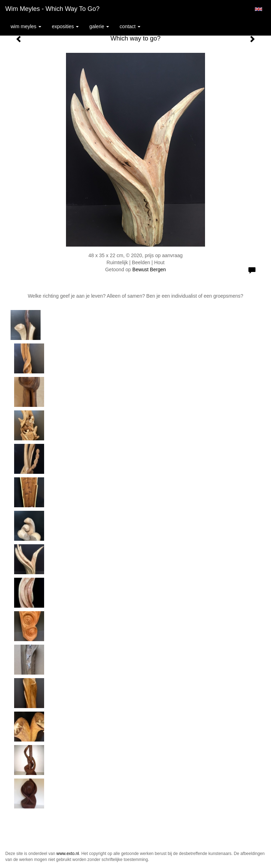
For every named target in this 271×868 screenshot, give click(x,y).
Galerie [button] (99, 26)
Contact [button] (130, 26)
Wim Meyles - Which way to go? (52, 9)
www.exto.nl (68, 854)
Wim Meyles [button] (26, 26)
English (258, 9)
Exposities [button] (65, 26)
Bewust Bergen (149, 269)
